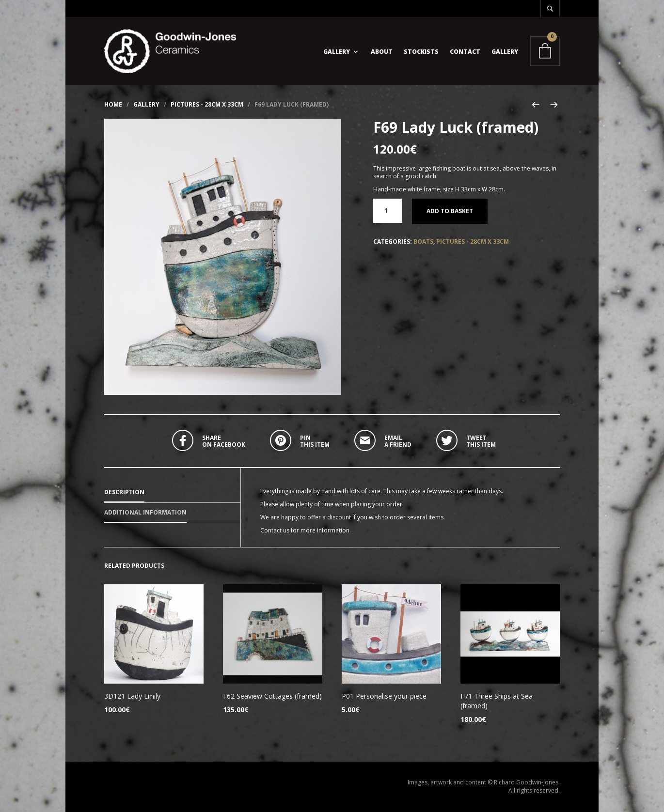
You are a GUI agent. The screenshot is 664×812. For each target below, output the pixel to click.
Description (124, 492)
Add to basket (450, 211)
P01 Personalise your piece (384, 696)
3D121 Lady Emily (132, 696)
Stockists (421, 52)
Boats (423, 242)
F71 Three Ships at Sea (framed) (497, 701)
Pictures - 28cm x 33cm (207, 104)
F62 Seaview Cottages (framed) (272, 696)
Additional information (145, 512)
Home (113, 104)
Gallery (337, 52)
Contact (465, 52)
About (382, 52)
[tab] (172, 493)
